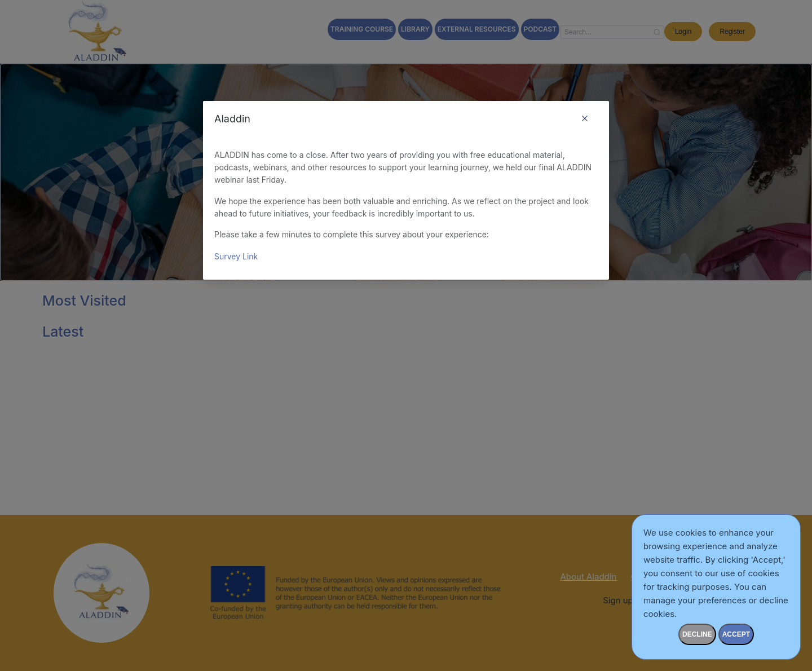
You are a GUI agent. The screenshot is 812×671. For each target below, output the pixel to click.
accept (736, 634)
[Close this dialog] (585, 120)
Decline (697, 634)
